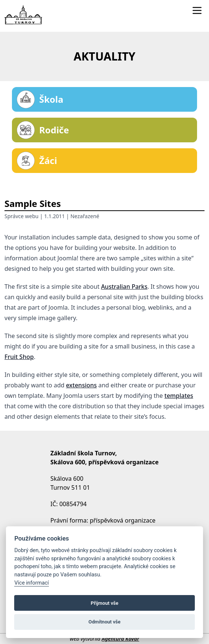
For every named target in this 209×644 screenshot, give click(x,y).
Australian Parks (124, 287)
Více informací (32, 583)
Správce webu (21, 216)
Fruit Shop (19, 357)
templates (179, 396)
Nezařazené (85, 216)
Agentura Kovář (120, 639)
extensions (82, 385)
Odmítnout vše (104, 622)
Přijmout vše (104, 603)
